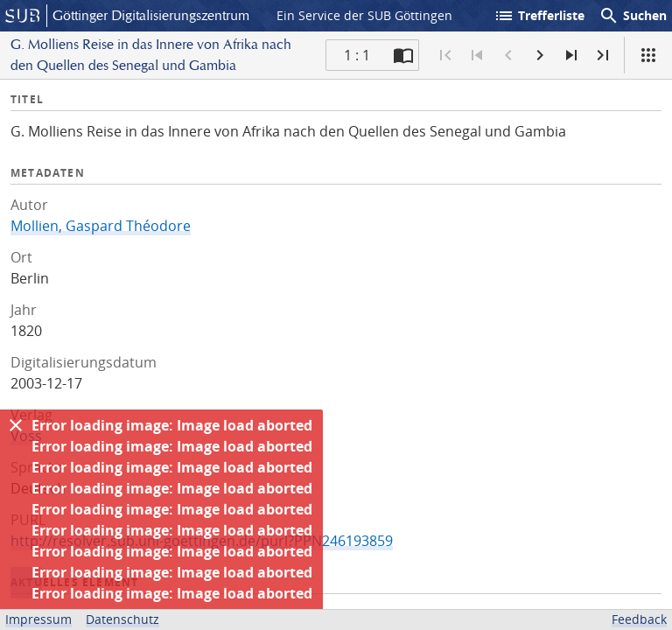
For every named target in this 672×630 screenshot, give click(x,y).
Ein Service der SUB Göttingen (364, 15)
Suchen (633, 16)
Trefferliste (539, 16)
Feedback (639, 619)
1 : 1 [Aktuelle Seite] (357, 55)
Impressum (38, 619)
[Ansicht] (648, 55)
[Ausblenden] (16, 425)
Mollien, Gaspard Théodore (101, 226)
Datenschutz (122, 619)
